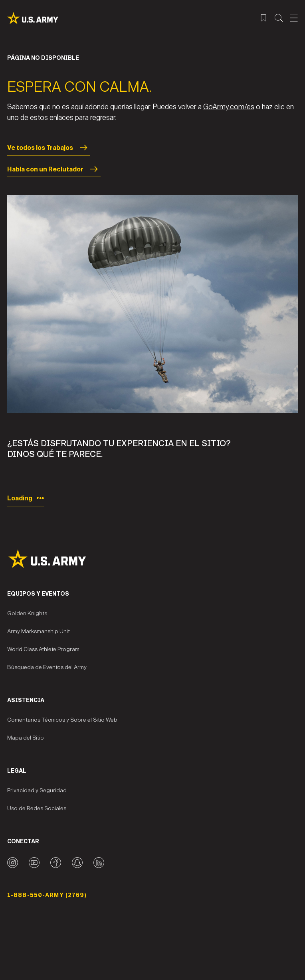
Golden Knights (27, 613)
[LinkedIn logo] (99, 863)
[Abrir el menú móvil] (294, 18)
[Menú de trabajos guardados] (263, 18)
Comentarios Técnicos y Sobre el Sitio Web (62, 720)
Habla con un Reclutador (54, 169)
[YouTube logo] (34, 863)
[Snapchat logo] (77, 863)
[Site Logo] (152, 559)
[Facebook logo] (56, 863)
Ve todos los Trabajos (49, 148)
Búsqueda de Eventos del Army (47, 667)
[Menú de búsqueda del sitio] (279, 18)
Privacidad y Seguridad (37, 790)
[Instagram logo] (13, 863)
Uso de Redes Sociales (37, 808)
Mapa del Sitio (26, 738)
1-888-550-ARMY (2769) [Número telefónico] (47, 895)
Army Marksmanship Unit (39, 631)
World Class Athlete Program (43, 649)
